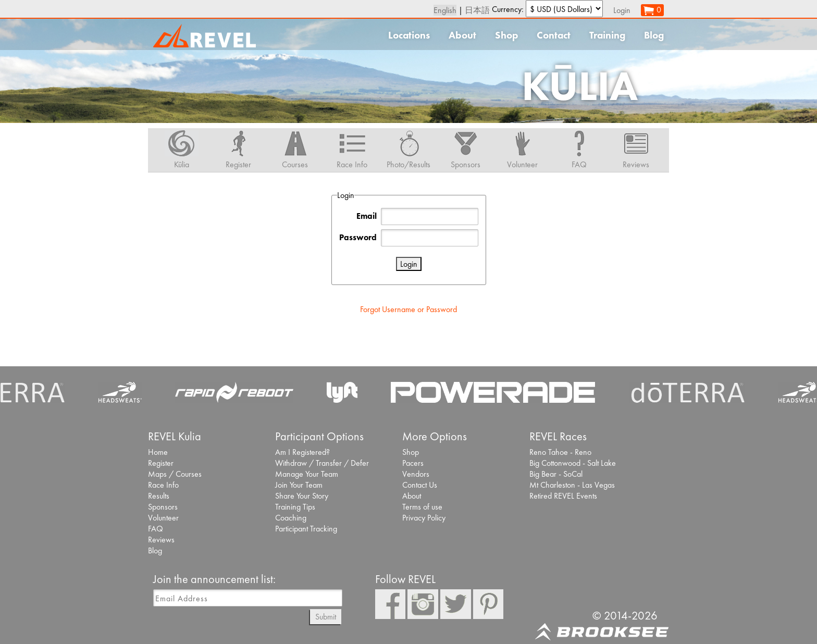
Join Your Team (299, 485)
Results (159, 496)
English (445, 10)
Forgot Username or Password (408, 309)
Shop (506, 35)
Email (367, 216)
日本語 (477, 10)
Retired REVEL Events (563, 496)
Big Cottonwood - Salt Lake (573, 463)
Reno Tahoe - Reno (560, 452)
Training (607, 35)
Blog (654, 35)
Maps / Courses (175, 474)
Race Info (163, 485)
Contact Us (420, 485)
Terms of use (422, 507)
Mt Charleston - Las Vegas (572, 485)
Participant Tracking (306, 529)
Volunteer (163, 518)
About (462, 35)
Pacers (413, 463)
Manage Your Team (307, 474)
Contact (554, 35)
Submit (326, 617)
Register (161, 463)
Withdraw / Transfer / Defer (322, 463)
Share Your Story (302, 496)
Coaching (291, 518)
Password (358, 237)
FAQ (156, 529)
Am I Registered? (302, 452)
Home (158, 452)
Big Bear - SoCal (556, 474)
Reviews (161, 540)
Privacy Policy (424, 518)
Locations (409, 35)
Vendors (416, 474)
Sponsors (163, 507)
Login (622, 10)
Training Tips (295, 507)
